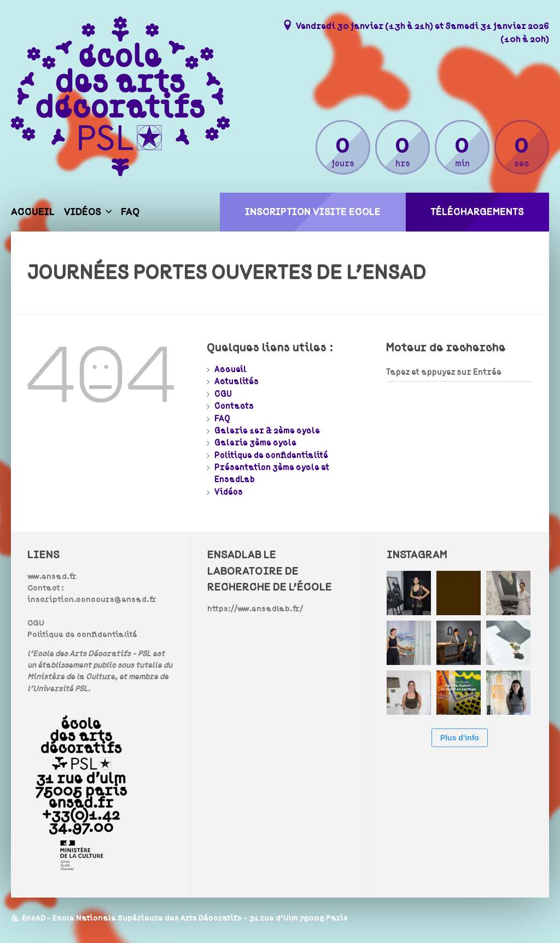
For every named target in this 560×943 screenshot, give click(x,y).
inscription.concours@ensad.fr (92, 600)
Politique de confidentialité (271, 455)
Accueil (33, 212)
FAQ (130, 212)
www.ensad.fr (52, 577)
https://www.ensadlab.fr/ (255, 609)
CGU (223, 394)
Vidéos (83, 212)
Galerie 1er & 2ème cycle (267, 431)
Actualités (237, 381)
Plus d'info (460, 738)
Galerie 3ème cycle (255, 443)
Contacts (234, 406)
